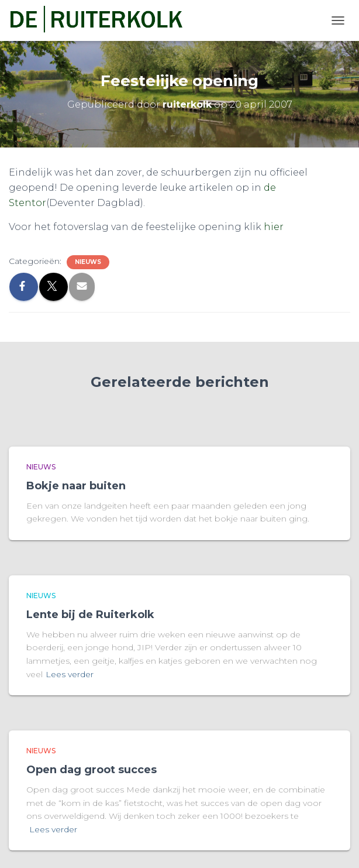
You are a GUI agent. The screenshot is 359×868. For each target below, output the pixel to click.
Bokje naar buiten (76, 486)
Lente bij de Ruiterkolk (90, 615)
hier (274, 227)
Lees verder (70, 674)
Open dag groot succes (92, 770)
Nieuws (88, 262)
